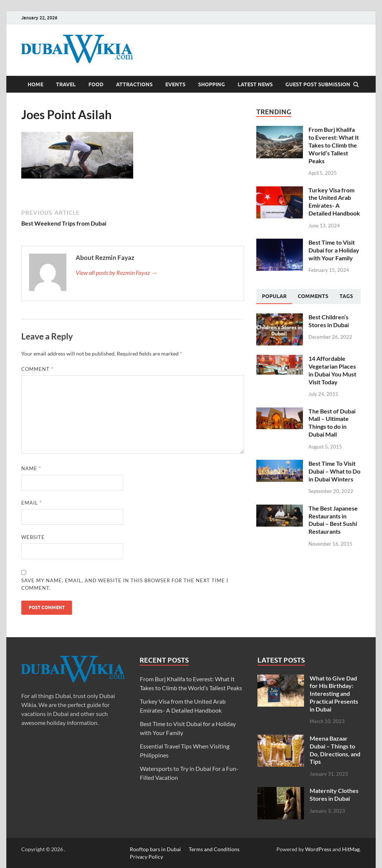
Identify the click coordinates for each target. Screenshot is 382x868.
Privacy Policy (146, 857)
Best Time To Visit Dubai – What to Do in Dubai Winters (334, 471)
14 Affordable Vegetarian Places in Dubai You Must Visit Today (332, 370)
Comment (37, 369)
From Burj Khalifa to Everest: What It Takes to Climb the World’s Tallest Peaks (334, 145)
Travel (66, 84)
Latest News (255, 84)
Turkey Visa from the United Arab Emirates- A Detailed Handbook (334, 201)
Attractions (134, 84)
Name (31, 468)
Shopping (212, 84)
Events (175, 84)
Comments (313, 296)
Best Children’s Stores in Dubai (329, 321)
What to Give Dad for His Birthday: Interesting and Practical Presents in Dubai (334, 694)
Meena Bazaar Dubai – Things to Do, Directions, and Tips (335, 750)
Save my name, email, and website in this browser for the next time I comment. (125, 584)
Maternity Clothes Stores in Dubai (334, 794)
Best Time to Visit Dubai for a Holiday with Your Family (334, 250)
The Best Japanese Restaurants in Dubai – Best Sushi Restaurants (333, 520)
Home (35, 84)
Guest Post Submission (318, 84)
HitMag (351, 849)
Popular (274, 296)
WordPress (318, 849)
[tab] (274, 297)
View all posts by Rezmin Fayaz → (116, 272)
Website (33, 537)
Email (32, 503)
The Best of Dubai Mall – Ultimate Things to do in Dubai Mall (332, 423)
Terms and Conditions (214, 849)
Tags (346, 296)
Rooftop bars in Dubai (155, 849)
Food (96, 84)
